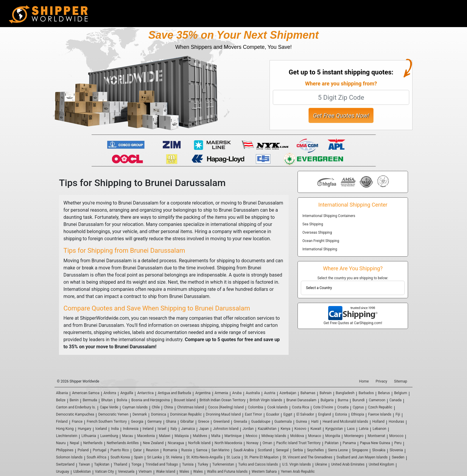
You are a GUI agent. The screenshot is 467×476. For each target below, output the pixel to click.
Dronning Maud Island (223, 414)
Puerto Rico (120, 450)
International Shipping (320, 249)
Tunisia (188, 464)
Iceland (101, 429)
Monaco (315, 436)
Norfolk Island (199, 443)
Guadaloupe (261, 422)
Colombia (255, 407)
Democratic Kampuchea (75, 414)
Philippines (65, 450)
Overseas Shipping (317, 232)
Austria (270, 393)
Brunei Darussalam (301, 400)
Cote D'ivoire (323, 407)
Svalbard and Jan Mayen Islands (362, 457)
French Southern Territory (107, 422)
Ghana (171, 422)
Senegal (282, 450)
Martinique (233, 436)
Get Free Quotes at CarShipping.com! (353, 323)
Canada (396, 400)
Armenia (221, 393)
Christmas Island (191, 407)
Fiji (398, 414)
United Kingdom (381, 464)
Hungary (84, 429)
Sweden (398, 457)
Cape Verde (109, 407)
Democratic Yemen (113, 414)
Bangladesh (345, 393)
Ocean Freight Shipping (321, 241)
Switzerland (65, 464)
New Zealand (153, 443)
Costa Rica (300, 407)
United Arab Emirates (348, 464)
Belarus (384, 393)
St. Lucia (233, 457)
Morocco (396, 436)
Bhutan (107, 400)
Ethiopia (358, 414)
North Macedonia (228, 443)
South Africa (96, 457)
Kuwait (316, 429)
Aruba (237, 393)
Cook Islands (277, 407)
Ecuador (273, 414)
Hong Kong (65, 429)
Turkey (203, 464)
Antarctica (145, 393)
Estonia (341, 414)
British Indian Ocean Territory (222, 400)
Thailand (120, 464)
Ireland (148, 429)
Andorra (110, 393)
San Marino (221, 450)
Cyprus (358, 407)
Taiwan (84, 464)
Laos (351, 429)
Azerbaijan (288, 393)
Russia (187, 450)
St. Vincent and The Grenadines (308, 457)
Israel (162, 429)
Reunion (152, 450)
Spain (138, 457)
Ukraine (321, 464)
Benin (74, 400)
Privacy (381, 381)
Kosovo (301, 429)
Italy (174, 429)
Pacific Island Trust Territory (298, 443)
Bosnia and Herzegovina (151, 400)
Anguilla (127, 393)
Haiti (315, 422)
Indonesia (131, 429)
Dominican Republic (186, 414)
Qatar (137, 450)
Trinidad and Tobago (162, 464)
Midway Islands (274, 436)
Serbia (298, 450)
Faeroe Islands (380, 414)
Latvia (364, 429)
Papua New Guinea (375, 443)
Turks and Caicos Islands (258, 464)
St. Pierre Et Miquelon (261, 457)
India (115, 429)
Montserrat (376, 436)
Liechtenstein (67, 436)
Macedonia (146, 436)
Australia (253, 393)
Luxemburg (109, 436)
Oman (267, 443)
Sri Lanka (154, 457)
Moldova (297, 436)
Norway (252, 443)
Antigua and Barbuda (175, 393)
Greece (204, 422)
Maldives (200, 436)
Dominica (159, 414)
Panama (349, 443)
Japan (204, 429)
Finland (62, 422)
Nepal (74, 443)
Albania (62, 393)
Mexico (252, 436)
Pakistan (331, 443)
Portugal (100, 450)
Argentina (203, 393)
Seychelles (316, 450)
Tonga (136, 464)
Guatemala (283, 422)
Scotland (265, 450)
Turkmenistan (223, 464)
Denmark (140, 414)
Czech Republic (380, 407)
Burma (343, 400)
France (77, 422)
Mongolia (333, 436)
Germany (155, 422)
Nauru (61, 443)
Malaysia (182, 436)
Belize (61, 400)
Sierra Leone (338, 450)
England (324, 414)
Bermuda (90, 400)
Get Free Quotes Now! (341, 116)
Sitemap (401, 381)
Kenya (285, 429)
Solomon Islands (69, 457)
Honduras (396, 422)
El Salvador (305, 414)
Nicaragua (176, 443)
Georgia (137, 422)
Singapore (360, 450)
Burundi (358, 400)
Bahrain (326, 393)
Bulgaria (327, 400)
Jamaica (188, 429)
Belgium (401, 393)
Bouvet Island (185, 400)
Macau (127, 436)
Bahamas (308, 393)
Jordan (248, 429)
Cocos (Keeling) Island (226, 407)
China (168, 407)
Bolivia (122, 400)
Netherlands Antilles (123, 443)
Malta (216, 436)
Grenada (240, 422)
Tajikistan (102, 464)
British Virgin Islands (266, 400)
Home (364, 381)
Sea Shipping (313, 224)
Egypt (288, 414)
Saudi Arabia (243, 450)
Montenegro (354, 436)
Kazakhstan (267, 429)
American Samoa (86, 393)
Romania (170, 450)
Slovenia (396, 450)
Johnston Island (226, 429)
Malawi (165, 436)
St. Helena (174, 457)
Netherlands (93, 443)
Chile (156, 407)
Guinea (301, 422)
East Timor (253, 414)
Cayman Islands (135, 407)
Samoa (202, 450)
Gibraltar (187, 422)
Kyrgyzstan (334, 429)
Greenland (221, 422)
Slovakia (379, 450)
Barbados (366, 393)
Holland (378, 422)
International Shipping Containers (329, 216)
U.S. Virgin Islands (296, 464)
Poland (83, 450)
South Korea (120, 457)
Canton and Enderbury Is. (76, 407)
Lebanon (379, 429)
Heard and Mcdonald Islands (345, 422)
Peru (398, 443)
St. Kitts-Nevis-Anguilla (204, 457)
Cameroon (377, 400)
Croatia (343, 407)
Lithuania (89, 436)
